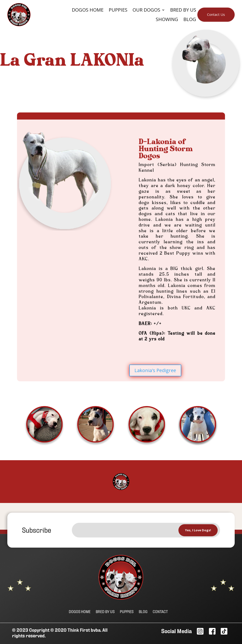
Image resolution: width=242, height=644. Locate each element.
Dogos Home (88, 10)
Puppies (118, 10)
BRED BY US (105, 611)
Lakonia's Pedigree (155, 370)
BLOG (190, 19)
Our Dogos (146, 10)
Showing (167, 19)
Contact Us (216, 14)
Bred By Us (183, 10)
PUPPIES (127, 611)
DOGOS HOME (80, 611)
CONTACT (160, 611)
